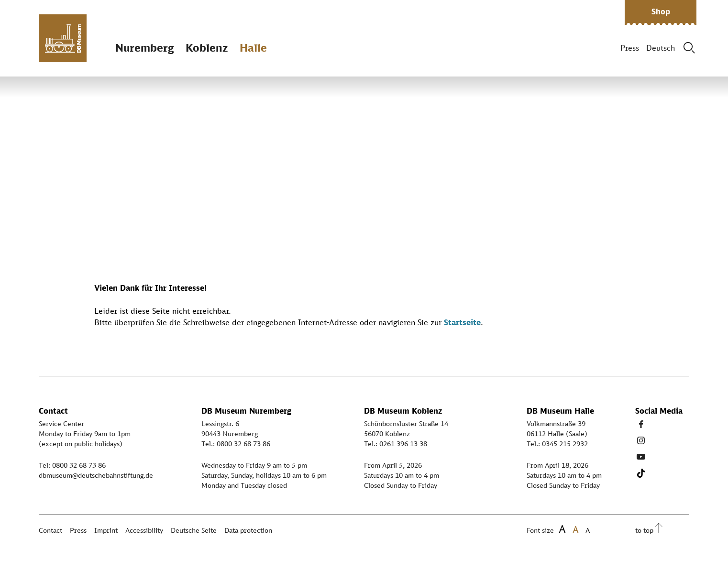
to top (644, 530)
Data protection (248, 530)
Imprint (106, 530)
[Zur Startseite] (63, 38)
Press (630, 48)
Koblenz (207, 48)
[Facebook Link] (641, 424)
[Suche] (689, 48)
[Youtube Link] (641, 457)
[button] (661, 12)
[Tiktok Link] (641, 473)
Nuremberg (144, 48)
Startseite (462, 322)
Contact (50, 530)
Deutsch (661, 48)
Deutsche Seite (194, 530)
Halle (253, 48)
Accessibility (144, 530)
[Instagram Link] (641, 440)
